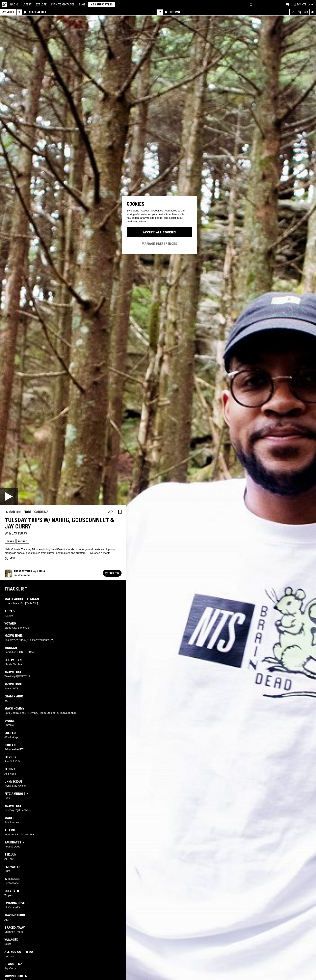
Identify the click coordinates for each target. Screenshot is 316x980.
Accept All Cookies (159, 232)
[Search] (251, 4)
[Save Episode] (120, 512)
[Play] (9, 496)
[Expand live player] (293, 12)
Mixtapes (63, 4)
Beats (10, 541)
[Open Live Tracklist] (306, 12)
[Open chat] (288, 4)
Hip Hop (23, 541)
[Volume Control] (313, 12)
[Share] (110, 512)
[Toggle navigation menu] (311, 4)
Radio (14, 4)
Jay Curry (19, 533)
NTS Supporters (102, 4)
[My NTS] (300, 4)
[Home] (4, 4)
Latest (27, 4)
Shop (82, 4)
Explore (41, 4)
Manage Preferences (159, 243)
